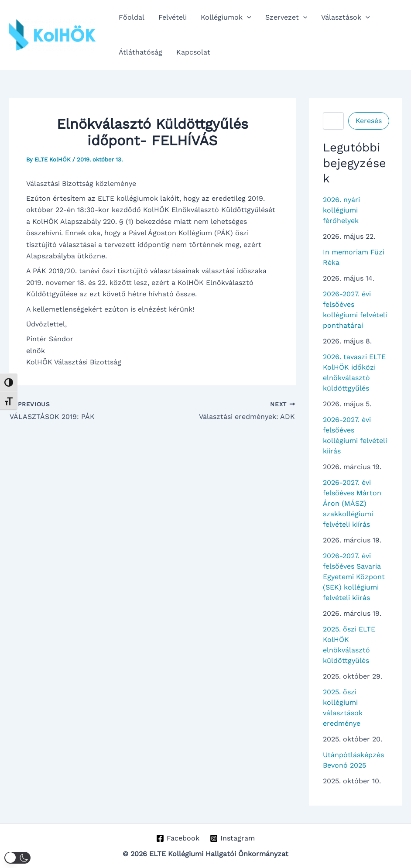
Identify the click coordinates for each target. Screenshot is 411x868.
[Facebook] (178, 838)
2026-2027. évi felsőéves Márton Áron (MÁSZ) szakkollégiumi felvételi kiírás (352, 503)
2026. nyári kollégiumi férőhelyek (341, 210)
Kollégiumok (226, 17)
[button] (247, 17)
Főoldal (132, 17)
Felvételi (173, 17)
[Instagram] (233, 838)
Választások (346, 17)
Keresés (369, 121)
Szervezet (286, 17)
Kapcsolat (193, 52)
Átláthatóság (140, 52)
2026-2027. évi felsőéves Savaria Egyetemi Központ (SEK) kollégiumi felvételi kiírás (354, 577)
